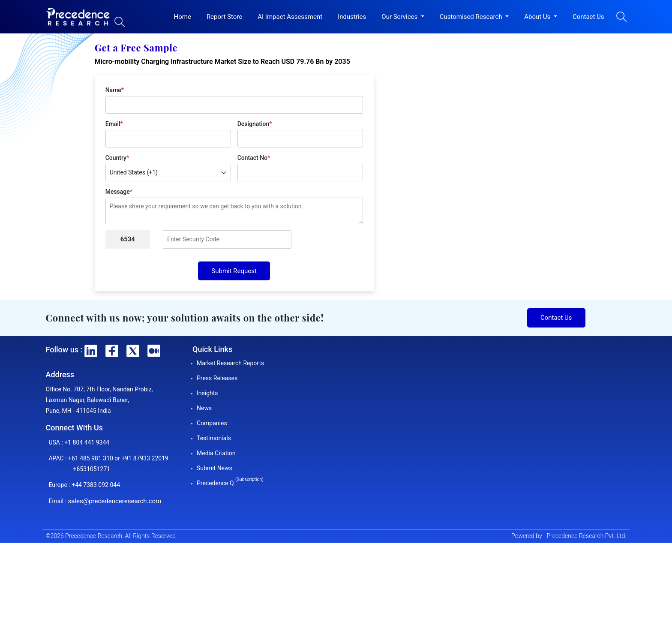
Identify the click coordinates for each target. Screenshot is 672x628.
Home (183, 17)
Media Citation (216, 453)
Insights (207, 393)
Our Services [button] (400, 17)
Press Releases (217, 378)
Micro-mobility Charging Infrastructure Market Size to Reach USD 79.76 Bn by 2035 (222, 62)
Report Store (224, 17)
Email (114, 124)
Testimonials (214, 438)
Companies (212, 423)
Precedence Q (230, 483)
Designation (255, 124)
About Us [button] (538, 17)
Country (117, 158)
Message (119, 192)
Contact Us (588, 17)
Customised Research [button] (472, 17)
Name (115, 90)
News (204, 408)
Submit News (214, 468)
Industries (352, 17)
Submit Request (234, 271)
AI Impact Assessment (290, 17)
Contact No (254, 158)
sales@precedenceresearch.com (114, 501)
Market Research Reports (230, 363)
